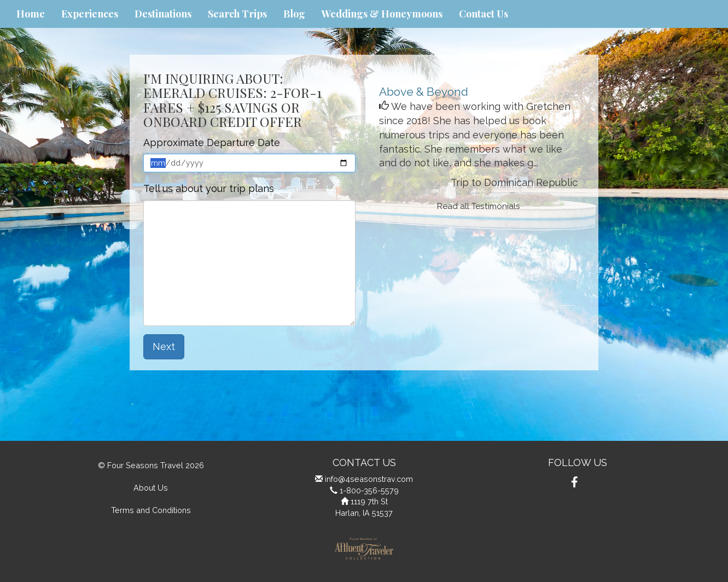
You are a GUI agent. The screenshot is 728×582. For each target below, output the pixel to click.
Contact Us (484, 14)
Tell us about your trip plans (209, 188)
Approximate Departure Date (212, 142)
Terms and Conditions (151, 510)
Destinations (163, 14)
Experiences (90, 14)
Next (164, 347)
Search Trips (237, 14)
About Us (151, 488)
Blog (294, 14)
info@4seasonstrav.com (369, 479)
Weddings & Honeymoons (382, 14)
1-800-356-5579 (369, 490)
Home (31, 14)
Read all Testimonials (479, 206)
